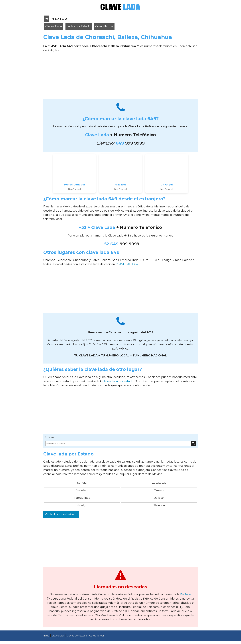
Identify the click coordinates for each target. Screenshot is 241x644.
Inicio (46, 636)
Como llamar (97, 636)
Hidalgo (82, 505)
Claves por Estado (77, 636)
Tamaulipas (82, 498)
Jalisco (159, 498)
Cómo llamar (104, 26)
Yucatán (82, 490)
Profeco (186, 594)
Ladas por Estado (79, 26)
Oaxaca (159, 490)
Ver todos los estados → (61, 514)
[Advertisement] (120, 77)
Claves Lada (54, 26)
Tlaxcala (159, 505)
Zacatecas (159, 483)
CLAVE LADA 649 (128, 264)
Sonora (82, 483)
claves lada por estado (118, 381)
